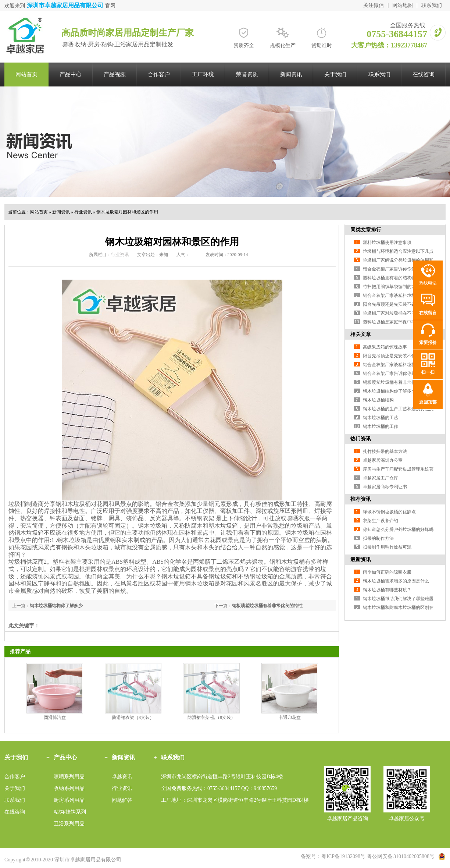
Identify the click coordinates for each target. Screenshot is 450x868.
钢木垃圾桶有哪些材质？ (387, 590)
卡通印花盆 (290, 718)
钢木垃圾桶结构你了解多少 (56, 606)
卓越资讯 (122, 777)
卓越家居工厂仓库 (381, 478)
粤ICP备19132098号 (343, 856)
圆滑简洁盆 (55, 718)
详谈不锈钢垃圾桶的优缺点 (389, 512)
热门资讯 (361, 439)
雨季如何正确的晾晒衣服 (387, 572)
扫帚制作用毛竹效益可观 (387, 547)
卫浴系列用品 (69, 824)
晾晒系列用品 (69, 777)
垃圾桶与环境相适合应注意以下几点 (398, 251)
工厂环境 (203, 74)
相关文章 (361, 334)
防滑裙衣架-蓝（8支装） (211, 718)
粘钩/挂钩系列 (70, 812)
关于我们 (335, 74)
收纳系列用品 (69, 788)
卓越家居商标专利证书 (385, 487)
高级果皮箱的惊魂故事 (385, 347)
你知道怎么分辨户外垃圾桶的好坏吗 (398, 529)
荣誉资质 (247, 74)
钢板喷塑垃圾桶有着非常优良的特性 (267, 606)
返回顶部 (428, 402)
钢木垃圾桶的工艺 (381, 418)
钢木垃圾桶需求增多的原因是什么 (396, 581)
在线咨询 (424, 74)
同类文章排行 (366, 230)
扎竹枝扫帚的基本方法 (385, 451)
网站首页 (26, 74)
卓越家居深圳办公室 (383, 460)
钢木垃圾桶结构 (378, 400)
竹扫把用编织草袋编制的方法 (392, 287)
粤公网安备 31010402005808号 (401, 856)
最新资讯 (361, 559)
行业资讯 (83, 212)
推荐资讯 (361, 499)
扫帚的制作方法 (378, 538)
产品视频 (115, 74)
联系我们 (432, 5)
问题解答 (122, 800)
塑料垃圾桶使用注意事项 (387, 242)
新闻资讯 (291, 74)
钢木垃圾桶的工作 (381, 426)
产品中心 (71, 74)
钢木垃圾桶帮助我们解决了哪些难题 (398, 599)
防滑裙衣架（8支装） (133, 718)
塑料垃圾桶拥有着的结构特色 (392, 278)
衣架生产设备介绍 (381, 521)
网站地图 (403, 5)
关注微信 (374, 5)
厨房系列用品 (69, 800)
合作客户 (159, 74)
